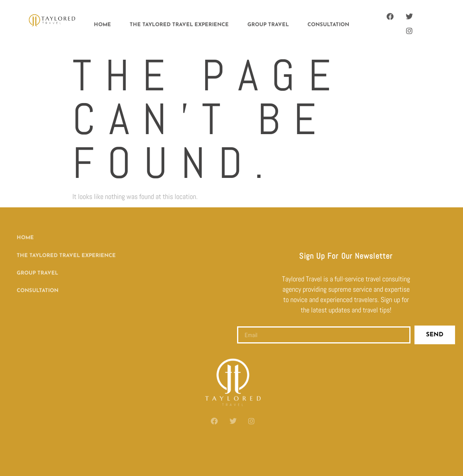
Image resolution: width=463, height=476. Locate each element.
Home (102, 24)
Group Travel (268, 24)
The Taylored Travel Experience (179, 24)
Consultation (328, 24)
